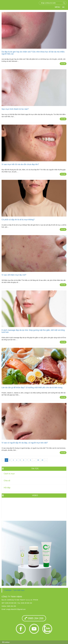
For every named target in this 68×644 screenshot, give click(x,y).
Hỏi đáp (7, 488)
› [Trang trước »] (46, 460)
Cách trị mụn (9, 474)
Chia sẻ (7, 481)
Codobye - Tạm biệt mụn (14, 590)
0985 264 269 (34, 618)
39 (42, 460)
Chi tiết (63, 64)
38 (38, 460)
